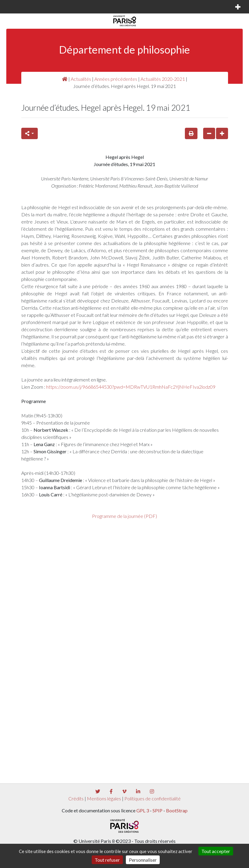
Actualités (81, 79)
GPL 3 (143, 810)
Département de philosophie (124, 50)
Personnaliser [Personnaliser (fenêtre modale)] (143, 860)
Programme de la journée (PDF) (124, 516)
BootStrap (177, 810)
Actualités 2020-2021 (163, 79)
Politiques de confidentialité (153, 798)
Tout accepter (216, 851)
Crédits (76, 798)
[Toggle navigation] (13, 7)
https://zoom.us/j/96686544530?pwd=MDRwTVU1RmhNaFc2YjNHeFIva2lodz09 (131, 387)
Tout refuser (107, 860)
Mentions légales (104, 798)
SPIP (157, 810)
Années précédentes (116, 79)
